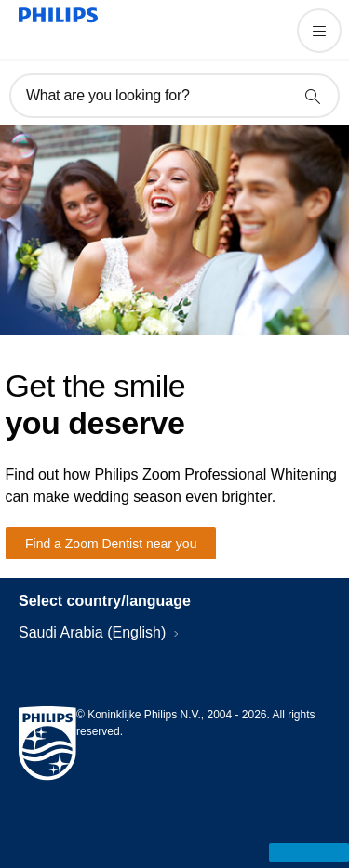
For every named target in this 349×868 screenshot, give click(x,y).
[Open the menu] (319, 31)
